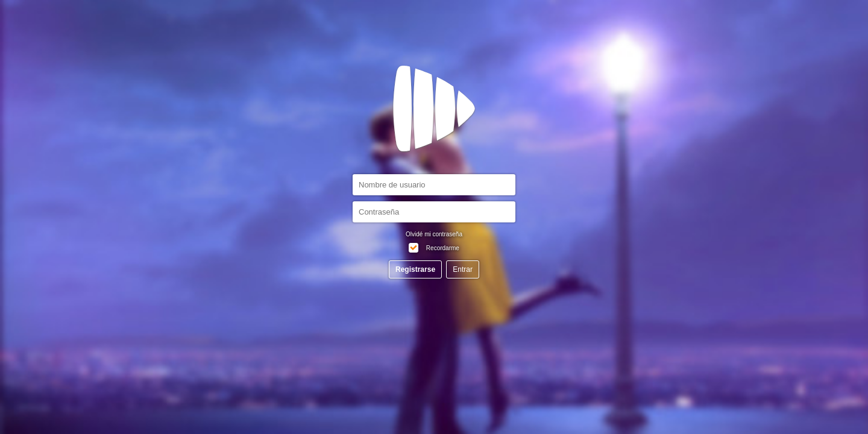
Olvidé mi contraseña (434, 234)
